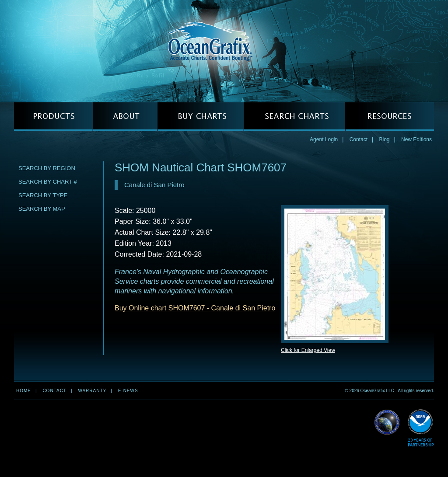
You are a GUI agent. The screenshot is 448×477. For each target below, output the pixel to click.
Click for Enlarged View (308, 350)
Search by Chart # (48, 182)
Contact (359, 139)
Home (24, 391)
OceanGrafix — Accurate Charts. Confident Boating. (224, 51)
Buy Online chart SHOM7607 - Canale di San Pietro (195, 308)
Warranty (92, 391)
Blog (384, 139)
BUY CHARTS (201, 117)
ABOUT (125, 117)
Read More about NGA (387, 422)
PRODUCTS (53, 117)
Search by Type (43, 195)
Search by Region (47, 168)
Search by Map (42, 209)
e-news (128, 391)
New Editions (416, 139)
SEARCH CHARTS (294, 117)
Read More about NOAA (421, 428)
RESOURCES (390, 117)
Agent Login (324, 139)
